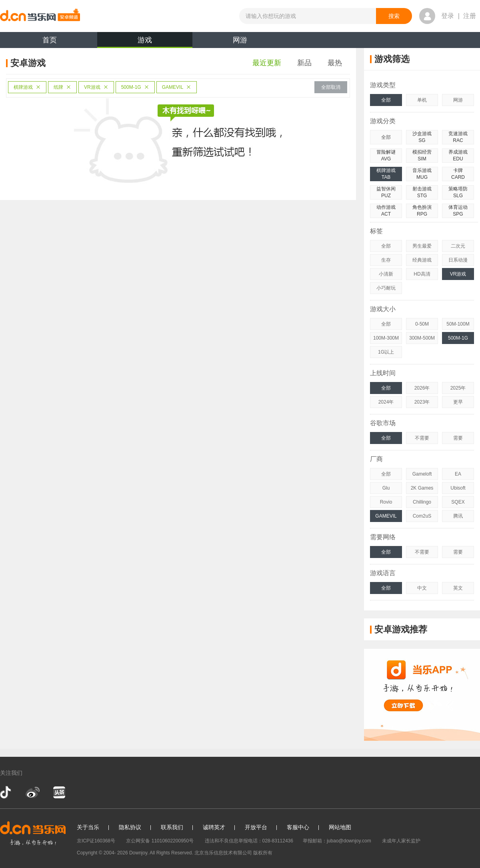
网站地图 (340, 827)
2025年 (458, 388)
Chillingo (422, 502)
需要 (458, 438)
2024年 (386, 402)
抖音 (6, 792)
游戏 (145, 42)
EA (458, 474)
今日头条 (59, 792)
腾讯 (458, 516)
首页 (50, 40)
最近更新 (267, 63)
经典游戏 (422, 260)
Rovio (386, 502)
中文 (422, 588)
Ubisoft (458, 488)
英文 (458, 588)
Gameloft (422, 474)
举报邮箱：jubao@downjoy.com (337, 841)
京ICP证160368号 (96, 841)
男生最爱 (422, 246)
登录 (448, 16)
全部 (386, 100)
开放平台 (256, 827)
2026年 (422, 388)
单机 (422, 100)
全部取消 (331, 87)
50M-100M (458, 324)
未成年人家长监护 (401, 841)
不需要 (422, 438)
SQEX (458, 502)
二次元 (458, 246)
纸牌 (62, 87)
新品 (304, 63)
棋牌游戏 (27, 87)
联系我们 (172, 827)
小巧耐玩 (386, 288)
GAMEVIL (177, 87)
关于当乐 (88, 827)
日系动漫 (458, 260)
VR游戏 (96, 87)
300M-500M (422, 338)
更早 (458, 402)
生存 (386, 260)
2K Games (422, 488)
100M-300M (386, 338)
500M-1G (135, 87)
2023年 (422, 402)
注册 (470, 16)
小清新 (386, 274)
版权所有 (263, 853)
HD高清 (422, 274)
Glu (386, 488)
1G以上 (386, 352)
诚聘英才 (214, 827)
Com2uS (422, 516)
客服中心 (298, 827)
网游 (240, 40)
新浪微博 (33, 792)
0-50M (422, 324)
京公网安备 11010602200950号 (160, 841)
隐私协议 (130, 827)
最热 (335, 63)
